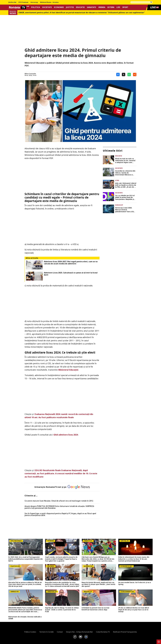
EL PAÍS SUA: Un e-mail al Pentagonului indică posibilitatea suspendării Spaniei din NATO (26, 559)
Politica (36, 7)
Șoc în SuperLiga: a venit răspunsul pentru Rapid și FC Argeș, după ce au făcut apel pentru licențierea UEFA (60, 514)
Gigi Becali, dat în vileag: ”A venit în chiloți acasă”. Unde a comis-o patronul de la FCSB (62, 610)
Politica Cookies (30, 632)
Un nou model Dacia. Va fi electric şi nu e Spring (135, 583)
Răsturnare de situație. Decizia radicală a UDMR (25, 618)
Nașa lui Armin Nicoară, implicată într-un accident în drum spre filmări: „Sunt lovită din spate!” (98, 584)
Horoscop (34, 2)
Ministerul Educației (68, 370)
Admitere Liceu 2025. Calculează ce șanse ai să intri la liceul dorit (71, 274)
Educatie (80, 7)
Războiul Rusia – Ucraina (49, 2)
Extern (111, 7)
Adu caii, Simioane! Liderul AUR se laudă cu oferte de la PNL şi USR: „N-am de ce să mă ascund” (126, 185)
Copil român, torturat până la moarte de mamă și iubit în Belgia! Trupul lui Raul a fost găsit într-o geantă (61, 559)
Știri (117, 180)
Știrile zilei (12, 2)
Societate (47, 7)
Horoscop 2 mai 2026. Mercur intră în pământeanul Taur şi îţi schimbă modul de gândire (126, 210)
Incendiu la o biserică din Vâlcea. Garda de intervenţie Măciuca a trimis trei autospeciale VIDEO (125, 173)
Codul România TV (103, 632)
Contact (60, 632)
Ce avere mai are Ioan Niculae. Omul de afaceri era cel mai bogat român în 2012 (59, 501)
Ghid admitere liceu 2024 (66, 435)
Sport (125, 7)
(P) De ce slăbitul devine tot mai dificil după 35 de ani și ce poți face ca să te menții (134, 610)
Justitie (70, 7)
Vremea (102, 7)
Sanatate (91, 7)
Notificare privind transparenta (125, 632)
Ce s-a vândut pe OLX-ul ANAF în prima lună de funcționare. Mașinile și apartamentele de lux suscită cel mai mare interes (125, 197)
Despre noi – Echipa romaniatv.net (79, 632)
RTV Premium (23, 2)
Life (118, 7)
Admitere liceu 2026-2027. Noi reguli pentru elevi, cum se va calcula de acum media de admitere (71, 263)
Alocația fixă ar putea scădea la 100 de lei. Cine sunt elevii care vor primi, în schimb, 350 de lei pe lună (25, 584)
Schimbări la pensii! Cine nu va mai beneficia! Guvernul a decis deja (95, 609)
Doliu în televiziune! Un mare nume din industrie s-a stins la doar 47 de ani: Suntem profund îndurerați (134, 559)
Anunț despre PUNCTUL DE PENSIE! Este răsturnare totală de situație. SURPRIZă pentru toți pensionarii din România (59, 507)
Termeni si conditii (47, 632)
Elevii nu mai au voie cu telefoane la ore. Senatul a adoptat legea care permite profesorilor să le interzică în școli (126, 161)
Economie (59, 7)
